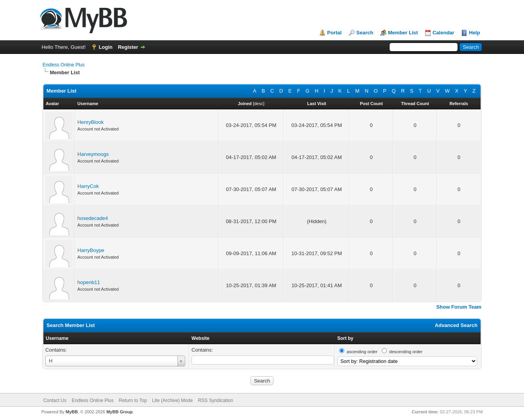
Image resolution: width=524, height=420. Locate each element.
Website (200, 338)
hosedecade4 (93, 218)
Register (128, 47)
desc (258, 104)
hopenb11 (89, 282)
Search (365, 33)
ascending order (362, 352)
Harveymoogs (93, 154)
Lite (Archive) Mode (172, 400)
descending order (406, 352)
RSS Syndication (216, 400)
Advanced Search (456, 325)
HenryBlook (90, 122)
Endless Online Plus (63, 65)
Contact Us (55, 400)
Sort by (345, 338)
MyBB (72, 412)
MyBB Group (119, 412)
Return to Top (133, 400)
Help (474, 33)
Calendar (444, 33)
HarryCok (88, 186)
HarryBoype (91, 250)
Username (57, 338)
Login (106, 47)
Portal (334, 33)
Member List (403, 33)
